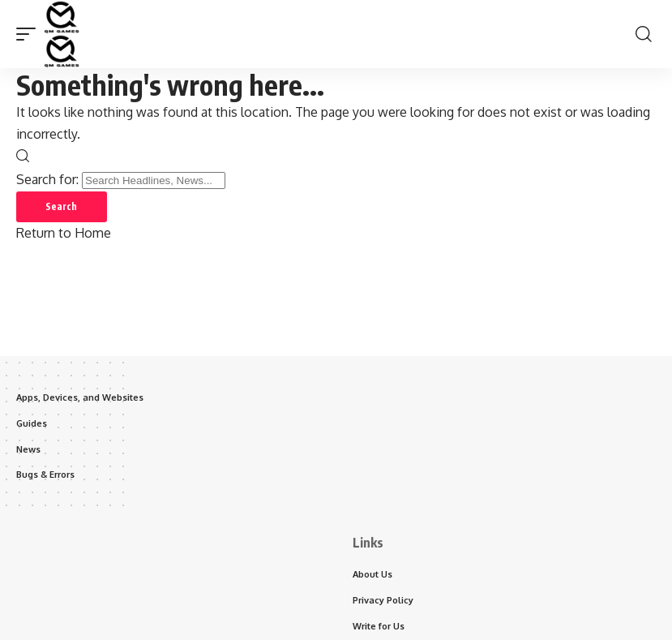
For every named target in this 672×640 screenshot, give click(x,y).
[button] (30, 34)
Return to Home (64, 234)
